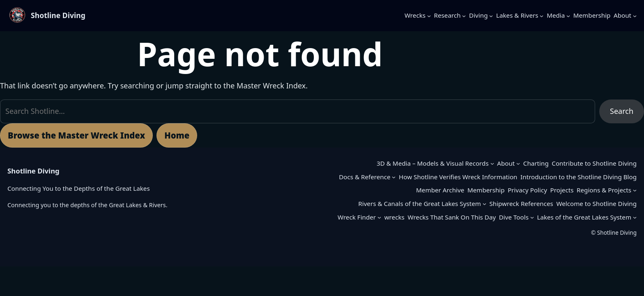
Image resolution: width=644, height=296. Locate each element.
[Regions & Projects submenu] (635, 190)
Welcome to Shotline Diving (596, 203)
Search (622, 111)
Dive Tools (514, 217)
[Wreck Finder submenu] (379, 217)
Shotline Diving (58, 15)
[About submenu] (635, 15)
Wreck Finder (357, 217)
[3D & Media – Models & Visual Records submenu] (492, 163)
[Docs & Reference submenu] (394, 177)
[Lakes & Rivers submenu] (542, 15)
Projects (562, 190)
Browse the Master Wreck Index (76, 135)
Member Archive (440, 190)
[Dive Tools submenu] (532, 217)
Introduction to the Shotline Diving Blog (578, 177)
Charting (536, 163)
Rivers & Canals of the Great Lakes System (420, 203)
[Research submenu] (464, 15)
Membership (486, 190)
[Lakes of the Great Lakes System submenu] (635, 217)
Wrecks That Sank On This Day (452, 217)
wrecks (394, 217)
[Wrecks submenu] (429, 15)
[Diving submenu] (491, 15)
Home (177, 135)
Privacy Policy (527, 190)
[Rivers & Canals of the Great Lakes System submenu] (484, 204)
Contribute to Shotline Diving (594, 163)
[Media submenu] (568, 15)
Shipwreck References (521, 203)
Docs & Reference (365, 177)
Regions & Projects (604, 190)
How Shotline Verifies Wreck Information (458, 177)
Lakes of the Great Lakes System (584, 217)
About (506, 163)
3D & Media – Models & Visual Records (433, 163)
